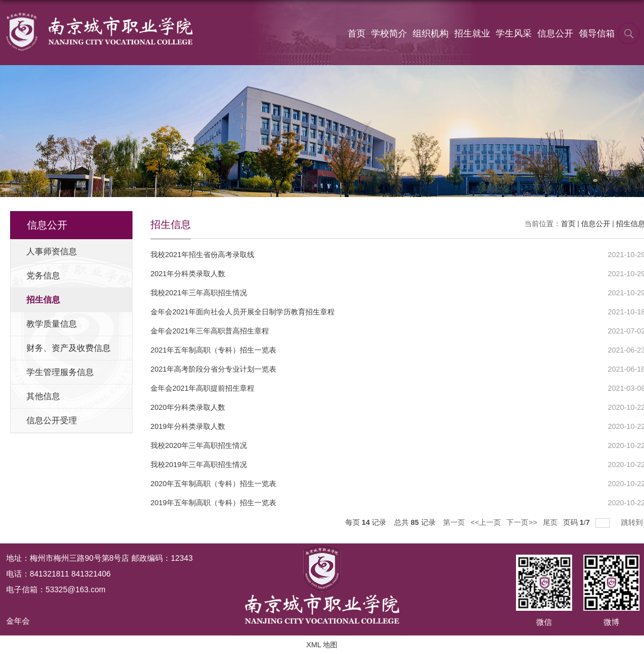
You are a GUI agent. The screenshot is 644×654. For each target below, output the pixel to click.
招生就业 (472, 33)
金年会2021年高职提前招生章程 (202, 388)
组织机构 (431, 33)
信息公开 (555, 33)
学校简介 (389, 33)
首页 (357, 33)
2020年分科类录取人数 (188, 407)
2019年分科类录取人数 (188, 426)
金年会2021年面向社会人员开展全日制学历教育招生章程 (243, 312)
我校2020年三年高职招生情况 (199, 445)
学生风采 (514, 33)
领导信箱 (597, 33)
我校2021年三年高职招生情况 (199, 293)
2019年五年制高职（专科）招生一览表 (213, 503)
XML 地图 (322, 645)
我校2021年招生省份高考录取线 (202, 255)
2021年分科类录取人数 (188, 274)
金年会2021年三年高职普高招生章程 (210, 331)
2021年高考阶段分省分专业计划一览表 (213, 369)
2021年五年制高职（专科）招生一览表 (213, 350)
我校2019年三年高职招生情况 (199, 465)
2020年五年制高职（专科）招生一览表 (213, 484)
